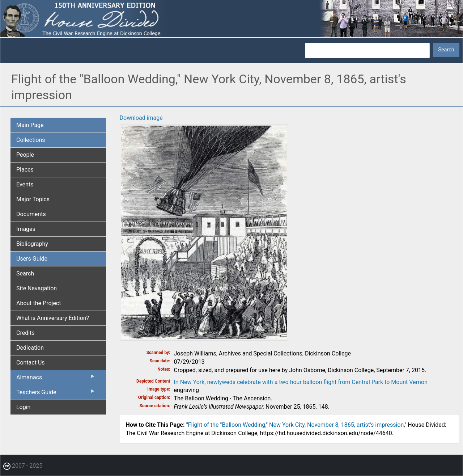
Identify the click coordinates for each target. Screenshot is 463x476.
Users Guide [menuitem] (32, 259)
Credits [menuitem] (26, 333)
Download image (141, 118)
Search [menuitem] (25, 273)
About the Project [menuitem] (39, 303)
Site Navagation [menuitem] (37, 288)
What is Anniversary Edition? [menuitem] (53, 318)
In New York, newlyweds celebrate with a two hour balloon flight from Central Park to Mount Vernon (301, 382)
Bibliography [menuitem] (32, 244)
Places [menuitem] (25, 170)
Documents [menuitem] (31, 214)
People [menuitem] (25, 155)
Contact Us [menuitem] (31, 363)
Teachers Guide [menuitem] (56, 394)
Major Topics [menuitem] (33, 199)
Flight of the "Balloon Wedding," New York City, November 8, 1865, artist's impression (296, 425)
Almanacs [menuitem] (56, 379)
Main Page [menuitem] (30, 125)
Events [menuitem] (25, 184)
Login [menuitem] (23, 407)
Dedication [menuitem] (30, 348)
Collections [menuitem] (31, 140)
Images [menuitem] (26, 229)
